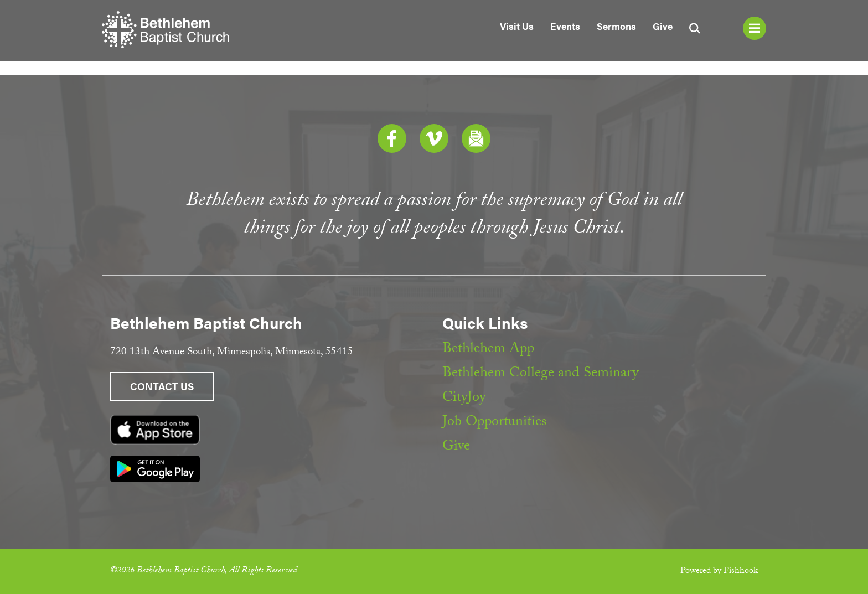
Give (663, 26)
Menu (755, 28)
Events (565, 26)
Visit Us (517, 26)
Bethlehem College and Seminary (540, 374)
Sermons (616, 26)
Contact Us (162, 386)
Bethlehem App (488, 350)
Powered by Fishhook (719, 572)
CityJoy (464, 399)
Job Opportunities (494, 423)
